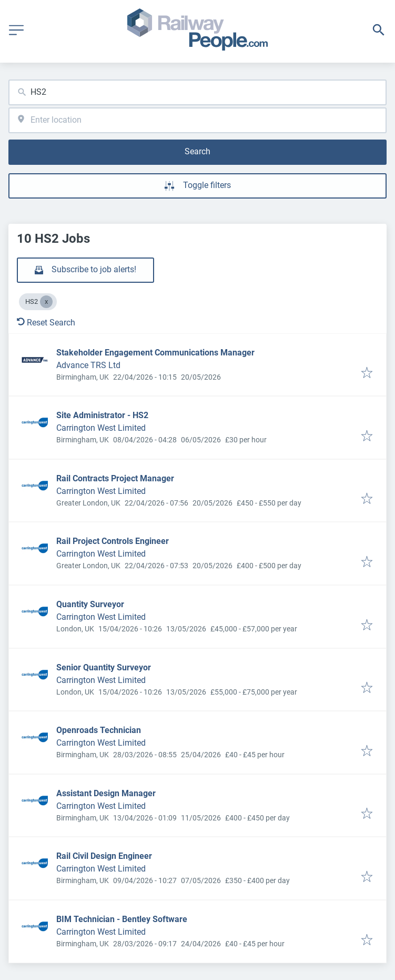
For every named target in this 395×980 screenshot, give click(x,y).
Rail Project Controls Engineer (113, 541)
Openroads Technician (99, 730)
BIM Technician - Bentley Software (122, 919)
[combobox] (197, 92)
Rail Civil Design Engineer (104, 856)
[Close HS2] (46, 302)
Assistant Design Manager (106, 793)
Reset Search (46, 323)
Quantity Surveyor (90, 604)
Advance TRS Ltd (88, 365)
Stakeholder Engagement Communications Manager (155, 353)
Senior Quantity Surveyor (104, 667)
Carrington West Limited (101, 428)
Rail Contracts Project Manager (115, 478)
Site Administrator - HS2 (102, 415)
